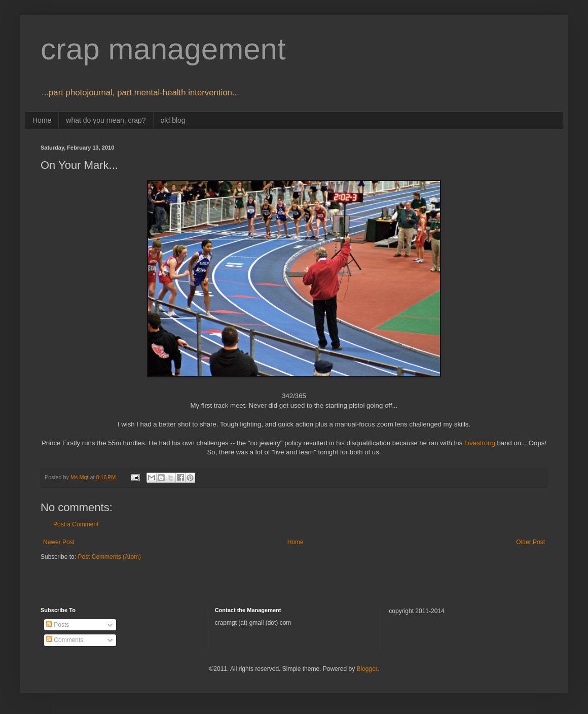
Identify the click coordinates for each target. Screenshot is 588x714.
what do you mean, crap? (106, 120)
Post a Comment (76, 524)
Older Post (530, 542)
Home (42, 120)
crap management (163, 49)
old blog (173, 120)
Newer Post (59, 542)
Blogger (367, 669)
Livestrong (480, 443)
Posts (58, 625)
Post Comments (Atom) (109, 557)
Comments (65, 640)
